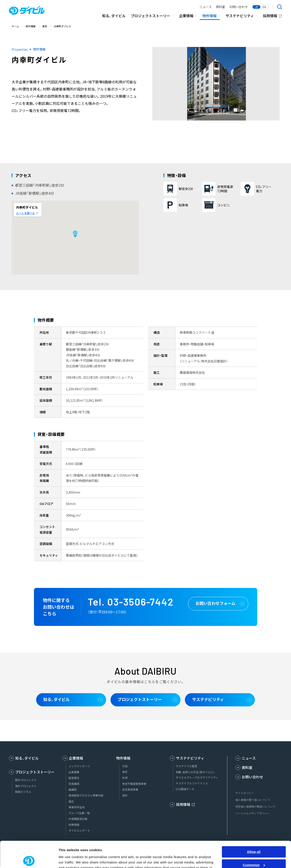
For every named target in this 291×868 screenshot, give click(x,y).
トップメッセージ (79, 766)
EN (264, 7)
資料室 (220, 7)
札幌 (125, 778)
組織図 (73, 790)
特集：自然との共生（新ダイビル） (195, 772)
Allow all (254, 826)
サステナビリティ (240, 16)
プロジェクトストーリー (151, 16)
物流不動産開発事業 (134, 784)
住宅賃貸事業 (130, 790)
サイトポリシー (245, 793)
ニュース (206, 7)
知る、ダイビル (114, 16)
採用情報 (270, 16)
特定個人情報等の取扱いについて (255, 806)
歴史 (71, 801)
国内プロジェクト (26, 780)
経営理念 (74, 778)
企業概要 (74, 772)
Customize (254, 839)
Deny (254, 852)
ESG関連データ (185, 789)
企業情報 (186, 16)
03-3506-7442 (140, 602)
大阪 (125, 766)
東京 (125, 772)
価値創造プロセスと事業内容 (86, 795)
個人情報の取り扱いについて (253, 800)
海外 (125, 795)
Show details (69, 859)
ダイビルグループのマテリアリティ (197, 777)
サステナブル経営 (186, 766)
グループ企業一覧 (79, 813)
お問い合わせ (239, 7)
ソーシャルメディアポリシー (253, 813)
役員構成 (74, 784)
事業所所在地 (77, 807)
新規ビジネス (23, 792)
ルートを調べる (25, 213)
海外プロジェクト (26, 786)
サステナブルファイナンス (192, 783)
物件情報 (209, 16)
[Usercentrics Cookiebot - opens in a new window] (29, 859)
